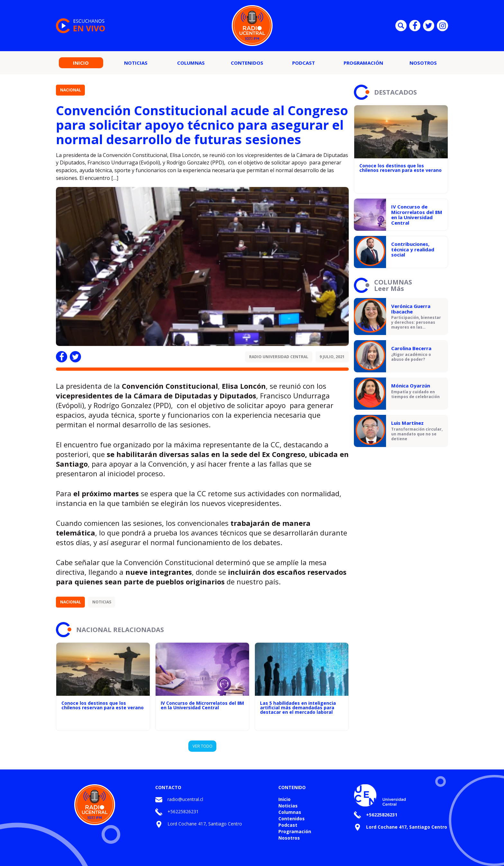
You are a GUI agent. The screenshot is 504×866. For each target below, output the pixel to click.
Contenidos (247, 63)
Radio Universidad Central (279, 357)
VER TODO (203, 746)
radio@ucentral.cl (185, 799)
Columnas (191, 63)
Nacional (71, 90)
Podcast (304, 63)
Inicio (81, 63)
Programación (363, 63)
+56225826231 (183, 811)
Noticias (136, 63)
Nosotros (423, 63)
